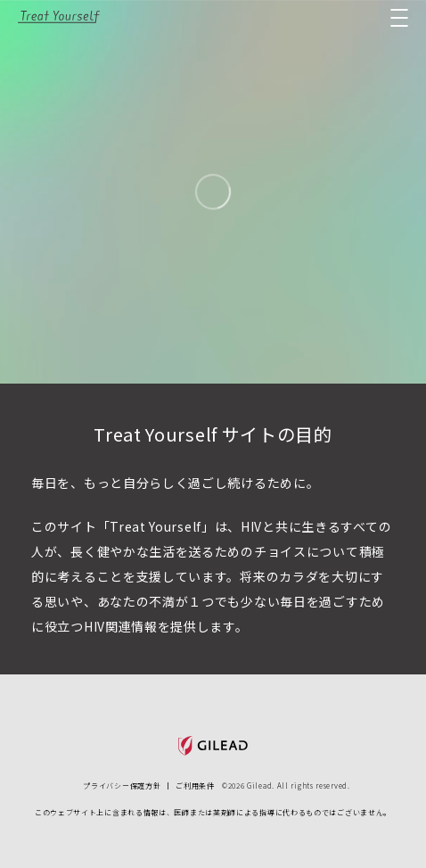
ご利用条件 (195, 785)
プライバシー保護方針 (122, 785)
